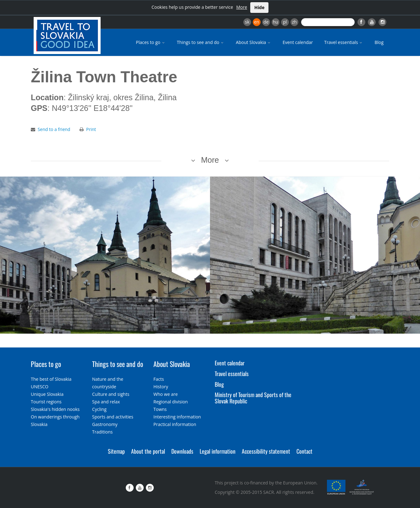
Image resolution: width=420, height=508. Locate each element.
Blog (379, 42)
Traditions (102, 432)
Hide (259, 7)
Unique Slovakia (47, 394)
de (266, 22)
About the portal (148, 451)
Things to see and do (201, 42)
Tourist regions (46, 402)
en (257, 22)
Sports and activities (113, 417)
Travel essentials (344, 42)
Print (91, 129)
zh (294, 22)
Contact (304, 451)
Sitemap (116, 451)
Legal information (218, 451)
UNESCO (40, 387)
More (242, 7)
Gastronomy (105, 424)
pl (285, 22)
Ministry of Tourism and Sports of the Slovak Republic (253, 398)
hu (276, 22)
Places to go (151, 42)
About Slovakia (254, 42)
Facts (159, 379)
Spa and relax (106, 402)
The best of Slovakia (51, 379)
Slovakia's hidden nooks (55, 409)
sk (247, 22)
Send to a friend (54, 129)
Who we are (166, 394)
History (161, 387)
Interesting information (177, 417)
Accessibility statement (266, 451)
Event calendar (298, 42)
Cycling (99, 409)
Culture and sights (111, 394)
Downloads (182, 451)
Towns (160, 409)
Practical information (175, 424)
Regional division (171, 402)
